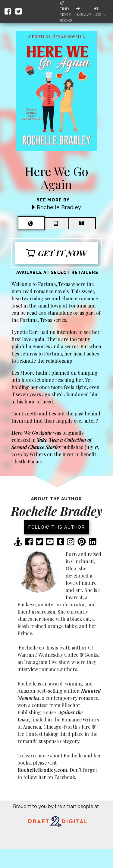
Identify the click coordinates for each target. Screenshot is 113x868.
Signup (83, 12)
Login (100, 12)
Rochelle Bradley (59, 207)
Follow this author (56, 527)
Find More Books (66, 12)
